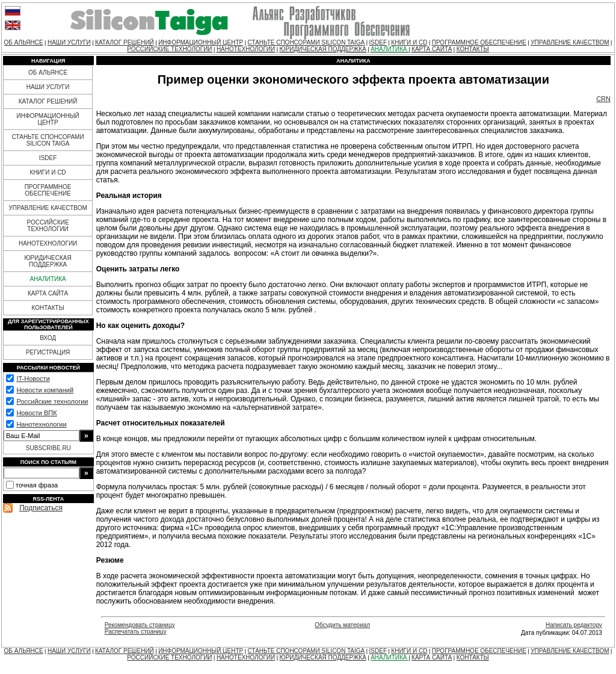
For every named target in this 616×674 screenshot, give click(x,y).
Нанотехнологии (41, 424)
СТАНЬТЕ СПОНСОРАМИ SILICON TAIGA (306, 42)
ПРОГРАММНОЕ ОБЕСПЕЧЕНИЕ (479, 42)
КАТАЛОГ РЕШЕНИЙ (125, 42)
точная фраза (37, 485)
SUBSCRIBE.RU (48, 448)
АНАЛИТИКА (390, 49)
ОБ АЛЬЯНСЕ (24, 42)
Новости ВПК (36, 413)
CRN (603, 99)
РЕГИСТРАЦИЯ (48, 352)
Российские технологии (52, 401)
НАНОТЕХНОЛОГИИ (246, 49)
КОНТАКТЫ (473, 49)
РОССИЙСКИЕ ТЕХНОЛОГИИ (169, 49)
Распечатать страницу (136, 632)
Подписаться (41, 508)
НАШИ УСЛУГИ (69, 42)
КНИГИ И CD (409, 42)
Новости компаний (45, 390)
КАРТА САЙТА (432, 49)
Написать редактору (574, 625)
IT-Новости (33, 379)
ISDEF (378, 42)
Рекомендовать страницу (140, 625)
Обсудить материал (342, 625)
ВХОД (48, 338)
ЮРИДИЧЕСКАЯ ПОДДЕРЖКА (323, 49)
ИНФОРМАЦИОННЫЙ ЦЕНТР (201, 42)
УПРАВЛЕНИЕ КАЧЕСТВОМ (570, 42)
